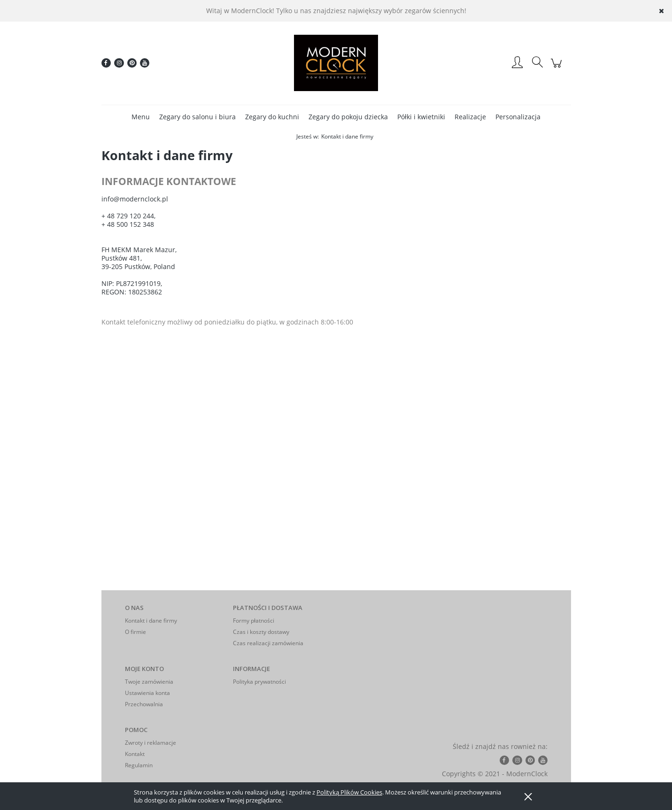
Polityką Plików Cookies (349, 792)
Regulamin (139, 765)
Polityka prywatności (259, 682)
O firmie (135, 632)
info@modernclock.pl (135, 199)
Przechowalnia (144, 704)
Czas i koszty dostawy (261, 632)
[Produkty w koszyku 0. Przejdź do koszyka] (558, 68)
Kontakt (135, 754)
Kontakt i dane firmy (151, 621)
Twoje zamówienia (149, 682)
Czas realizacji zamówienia (268, 643)
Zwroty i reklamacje (151, 743)
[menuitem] (141, 117)
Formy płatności (254, 621)
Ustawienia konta (147, 693)
